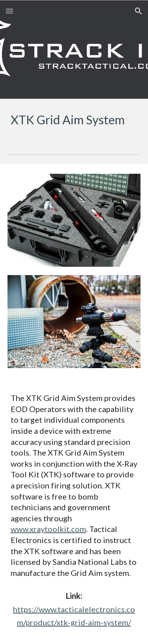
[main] (74, 120)
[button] (9, 11)
